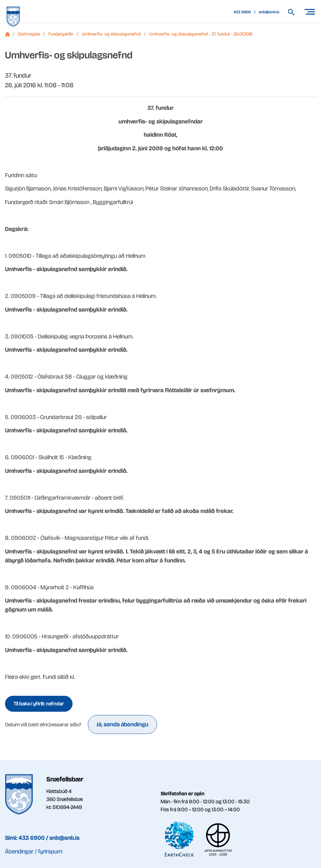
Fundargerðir (61, 34)
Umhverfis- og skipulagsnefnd (111, 34)
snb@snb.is (269, 12)
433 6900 (242, 12)
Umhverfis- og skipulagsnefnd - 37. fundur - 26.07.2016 (201, 34)
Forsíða (7, 34)
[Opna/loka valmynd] (309, 12)
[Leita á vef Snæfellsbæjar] (294, 12)
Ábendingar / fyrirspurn (34, 851)
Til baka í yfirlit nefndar (39, 704)
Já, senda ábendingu (122, 724)
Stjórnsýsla (29, 34)
